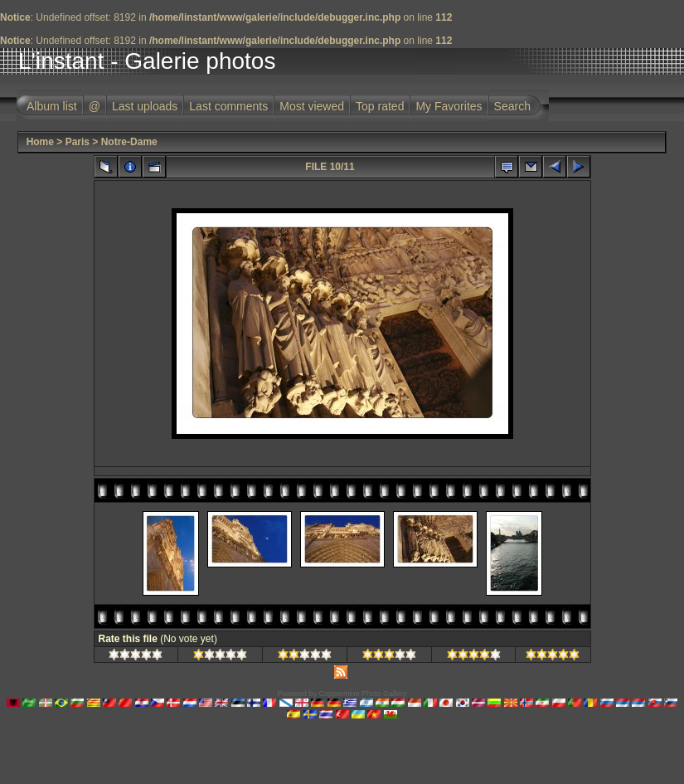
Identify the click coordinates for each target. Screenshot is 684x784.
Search (512, 106)
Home (40, 142)
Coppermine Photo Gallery (362, 694)
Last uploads (145, 106)
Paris (78, 142)
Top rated (380, 106)
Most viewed (312, 106)
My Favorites (449, 106)
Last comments (228, 106)
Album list (52, 106)
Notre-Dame (129, 142)
